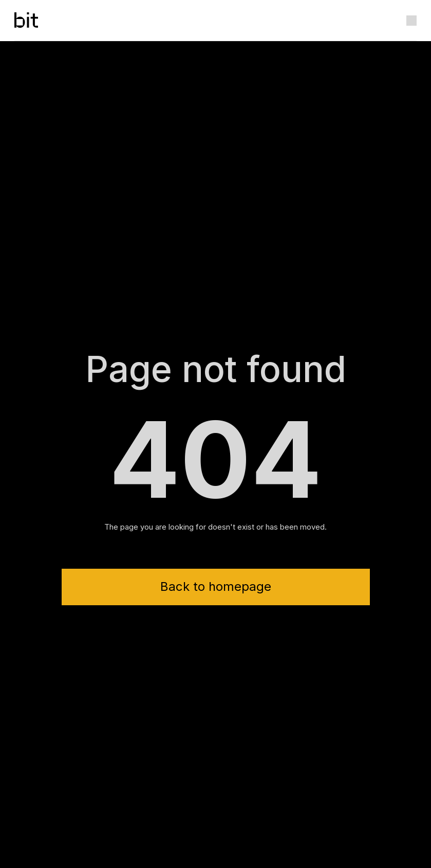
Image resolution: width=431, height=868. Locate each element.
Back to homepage (216, 586)
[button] (411, 21)
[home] (26, 21)
